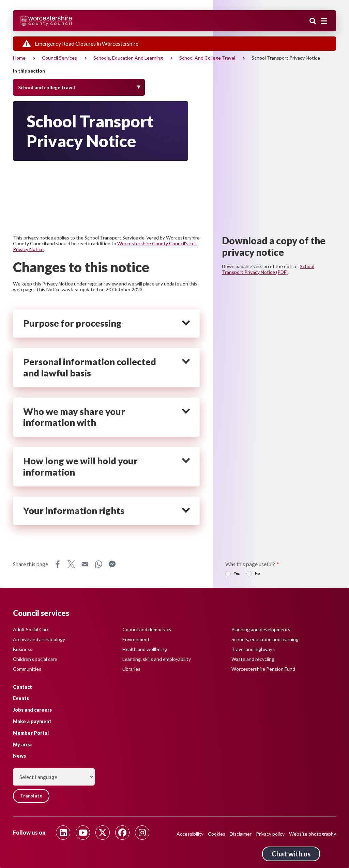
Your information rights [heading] (74, 511)
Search (313, 21)
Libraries (131, 669)
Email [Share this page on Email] (85, 564)
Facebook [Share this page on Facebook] (58, 564)
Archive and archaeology (39, 639)
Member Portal (31, 733)
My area (22, 744)
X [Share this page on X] (71, 564)
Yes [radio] (237, 573)
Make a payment (32, 721)
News (19, 756)
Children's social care (35, 659)
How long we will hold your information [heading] (80, 467)
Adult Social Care (31, 629)
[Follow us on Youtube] (83, 833)
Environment (136, 639)
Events (21, 698)
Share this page (31, 564)
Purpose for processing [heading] (72, 323)
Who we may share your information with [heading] (74, 417)
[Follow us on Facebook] (122, 833)
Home (19, 58)
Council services (59, 58)
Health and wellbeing (145, 649)
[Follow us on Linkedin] (63, 833)
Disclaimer (241, 834)
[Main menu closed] (324, 21)
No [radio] (257, 573)
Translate (32, 796)
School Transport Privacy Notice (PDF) (268, 269)
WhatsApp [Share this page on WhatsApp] (98, 564)
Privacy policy (270, 834)
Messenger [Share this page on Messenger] (112, 564)
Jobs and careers (32, 710)
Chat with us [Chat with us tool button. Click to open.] (291, 854)
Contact (22, 687)
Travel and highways (253, 649)
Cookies (217, 834)
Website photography (313, 834)
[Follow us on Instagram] (142, 833)
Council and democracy (147, 629)
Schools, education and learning (128, 58)
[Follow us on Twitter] (103, 833)
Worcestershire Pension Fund (263, 669)
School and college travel (207, 58)
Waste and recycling (253, 659)
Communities (27, 669)
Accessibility (190, 834)
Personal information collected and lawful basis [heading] (90, 367)
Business (23, 649)
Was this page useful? (250, 564)
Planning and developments (261, 629)
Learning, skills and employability (157, 659)
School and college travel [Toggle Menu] (47, 87)
